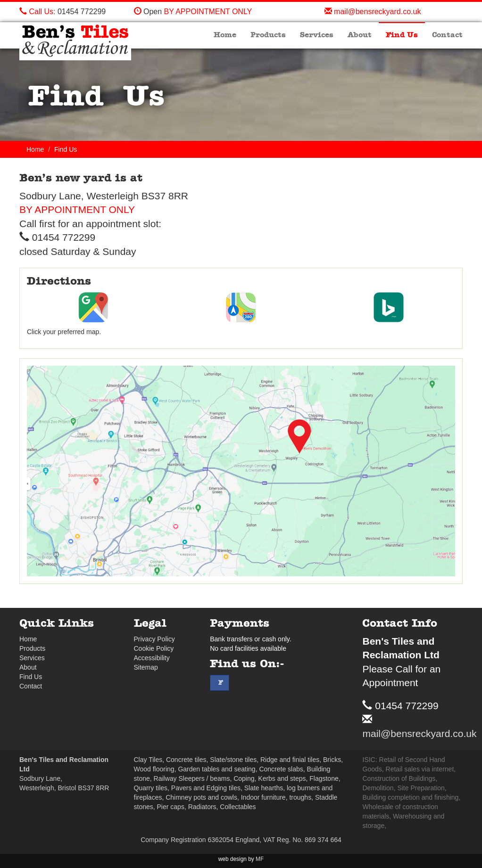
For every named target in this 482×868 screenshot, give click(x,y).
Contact (447, 35)
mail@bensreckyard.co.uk (377, 12)
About (360, 35)
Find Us (402, 35)
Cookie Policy (154, 648)
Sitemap (146, 667)
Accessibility (152, 658)
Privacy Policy (154, 639)
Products (268, 35)
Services (317, 35)
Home (225, 35)
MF (260, 859)
